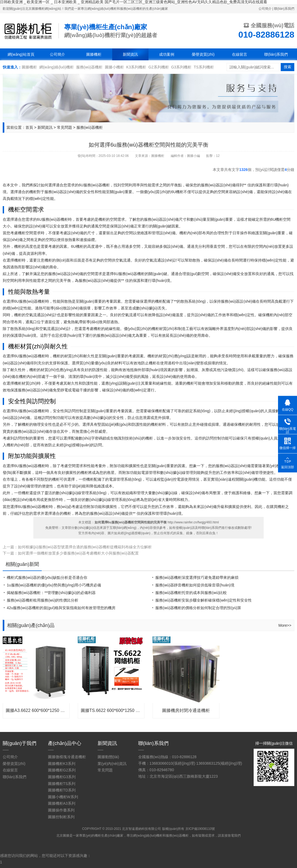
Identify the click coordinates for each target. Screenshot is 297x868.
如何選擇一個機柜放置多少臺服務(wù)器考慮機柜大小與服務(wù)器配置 (78, 553)
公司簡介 (265, 8)
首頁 (29, 127)
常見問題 (64, 127)
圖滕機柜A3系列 (62, 801)
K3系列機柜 (136, 67)
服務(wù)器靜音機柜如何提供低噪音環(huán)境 (195, 584)
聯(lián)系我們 (284, 8)
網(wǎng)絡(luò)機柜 (57, 67)
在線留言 (240, 54)
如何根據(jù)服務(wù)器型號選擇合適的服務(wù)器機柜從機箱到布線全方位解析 (85, 547)
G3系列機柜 (181, 67)
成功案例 (167, 54)
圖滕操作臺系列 (61, 808)
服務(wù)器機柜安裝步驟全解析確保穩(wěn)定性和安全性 (204, 599)
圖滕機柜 (94, 54)
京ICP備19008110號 (200, 826)
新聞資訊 (130, 54)
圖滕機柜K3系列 (62, 763)
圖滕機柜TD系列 (62, 788)
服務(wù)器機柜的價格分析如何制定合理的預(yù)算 (198, 607)
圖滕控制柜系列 (61, 814)
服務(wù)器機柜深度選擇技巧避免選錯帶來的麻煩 (197, 577)
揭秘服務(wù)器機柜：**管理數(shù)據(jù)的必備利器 (51, 592)
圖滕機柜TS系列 (62, 782)
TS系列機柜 (204, 67)
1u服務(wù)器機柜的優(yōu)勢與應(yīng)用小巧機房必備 (54, 584)
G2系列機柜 (159, 67)
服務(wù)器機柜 (89, 67)
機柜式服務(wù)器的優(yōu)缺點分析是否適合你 (47, 577)
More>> (285, 625)
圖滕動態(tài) (108, 756)
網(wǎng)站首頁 (21, 54)
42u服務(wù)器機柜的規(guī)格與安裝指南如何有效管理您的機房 (61, 607)
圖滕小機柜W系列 (63, 795)
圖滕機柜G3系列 (62, 775)
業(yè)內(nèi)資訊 (112, 763)
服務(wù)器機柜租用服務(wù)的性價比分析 (43, 599)
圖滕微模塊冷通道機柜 (67, 756)
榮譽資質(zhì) (203, 54)
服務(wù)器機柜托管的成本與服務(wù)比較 (191, 592)
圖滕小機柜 (114, 67)
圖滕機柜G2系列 (62, 769)
